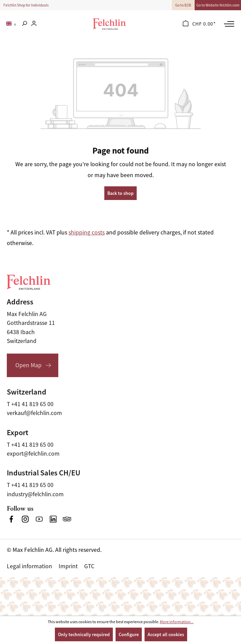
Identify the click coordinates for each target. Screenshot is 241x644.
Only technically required (84, 634)
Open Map (28, 365)
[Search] (24, 24)
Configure (129, 634)
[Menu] (228, 24)
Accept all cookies (166, 634)
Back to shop (120, 193)
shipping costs (87, 232)
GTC (89, 566)
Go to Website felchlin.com (218, 5)
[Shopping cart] (199, 24)
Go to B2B (183, 5)
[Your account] (34, 24)
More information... (177, 622)
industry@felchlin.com (35, 494)
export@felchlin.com (33, 454)
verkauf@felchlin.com (34, 413)
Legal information (29, 566)
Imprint (68, 566)
